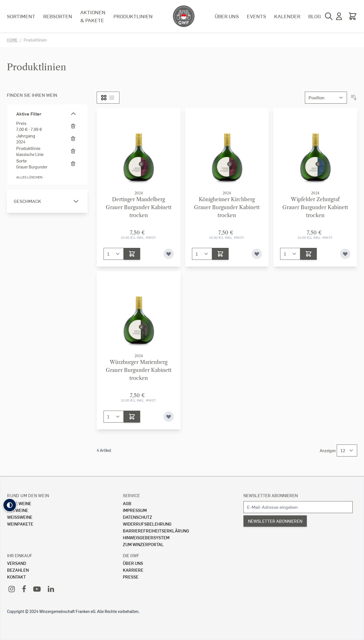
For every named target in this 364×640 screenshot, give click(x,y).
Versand (17, 563)
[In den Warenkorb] (132, 254)
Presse (131, 577)
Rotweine (18, 510)
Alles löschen (29, 177)
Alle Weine (19, 503)
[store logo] (184, 16)
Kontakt (16, 577)
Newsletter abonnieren (271, 495)
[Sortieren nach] (326, 98)
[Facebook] (24, 589)
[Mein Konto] (339, 16)
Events (257, 16)
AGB (127, 503)
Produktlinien (133, 16)
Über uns (227, 16)
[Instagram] (12, 589)
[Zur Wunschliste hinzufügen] (169, 254)
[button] (10, 505)
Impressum (135, 510)
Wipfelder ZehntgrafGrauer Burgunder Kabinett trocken (315, 207)
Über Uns (133, 563)
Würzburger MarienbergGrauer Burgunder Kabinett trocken (139, 370)
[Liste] (112, 98)
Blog (315, 16)
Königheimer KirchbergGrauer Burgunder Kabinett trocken (227, 207)
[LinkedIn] (51, 589)
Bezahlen (18, 570)
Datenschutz (137, 517)
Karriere (133, 570)
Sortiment (21, 16)
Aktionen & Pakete (93, 16)
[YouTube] (37, 589)
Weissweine (20, 517)
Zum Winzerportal (143, 544)
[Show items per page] (347, 450)
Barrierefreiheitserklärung (156, 531)
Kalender (287, 16)
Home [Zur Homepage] (12, 40)
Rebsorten (58, 16)
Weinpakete (20, 524)
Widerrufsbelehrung (147, 524)
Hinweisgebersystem (146, 537)
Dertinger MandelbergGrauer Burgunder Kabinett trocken (139, 207)
